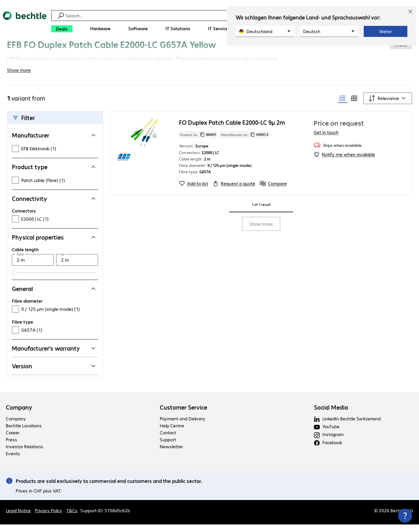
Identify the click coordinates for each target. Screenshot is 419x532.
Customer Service (183, 415)
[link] (177, 51)
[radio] (342, 106)
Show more (261, 231)
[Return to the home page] (25, 23)
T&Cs (72, 518)
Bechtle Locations (24, 433)
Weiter (386, 31)
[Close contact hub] (405, 516)
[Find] (213, 16)
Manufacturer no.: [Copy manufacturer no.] (245, 142)
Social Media (331, 415)
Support (168, 447)
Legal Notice (18, 518)
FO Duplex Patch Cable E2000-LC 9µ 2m (232, 130)
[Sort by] (388, 106)
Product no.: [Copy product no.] (198, 142)
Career (13, 440)
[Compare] (273, 191)
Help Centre (172, 433)
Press (11, 447)
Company (19, 415)
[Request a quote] (234, 191)
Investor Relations (24, 454)
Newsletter (171, 454)
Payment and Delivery (183, 426)
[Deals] (62, 29)
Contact (168, 440)
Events (13, 461)
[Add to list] (193, 191)
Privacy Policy (49, 518)
